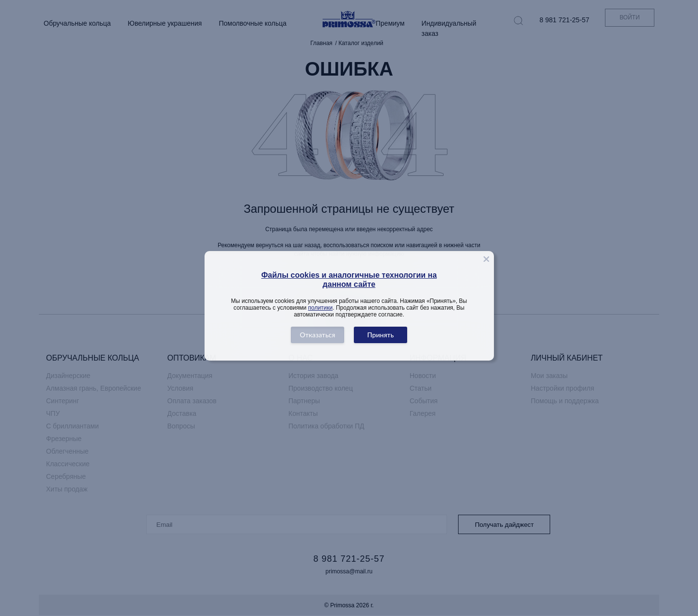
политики (321, 308)
